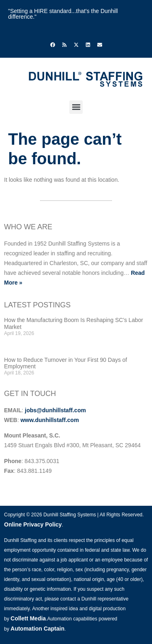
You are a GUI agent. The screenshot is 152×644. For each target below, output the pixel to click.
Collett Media (28, 618)
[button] (76, 107)
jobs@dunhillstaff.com (55, 410)
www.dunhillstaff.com (49, 420)
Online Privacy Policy (33, 524)
